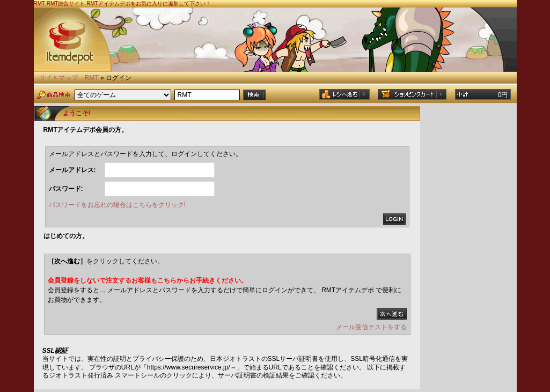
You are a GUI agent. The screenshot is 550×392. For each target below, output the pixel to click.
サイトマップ (58, 78)
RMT (92, 78)
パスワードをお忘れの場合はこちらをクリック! (117, 205)
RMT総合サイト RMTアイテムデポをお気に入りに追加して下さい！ (129, 3)
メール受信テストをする (371, 327)
